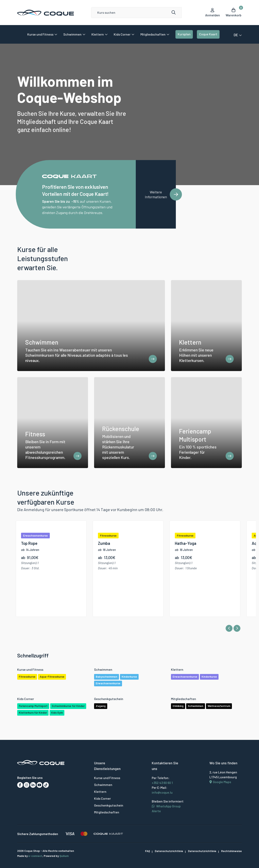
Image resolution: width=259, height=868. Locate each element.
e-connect (35, 856)
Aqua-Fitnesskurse (52, 677)
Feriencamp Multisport (33, 706)
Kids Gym (57, 713)
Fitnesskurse (27, 677)
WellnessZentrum (219, 706)
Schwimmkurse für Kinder (68, 706)
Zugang (101, 706)
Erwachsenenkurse (108, 683)
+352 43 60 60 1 (162, 783)
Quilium (64, 856)
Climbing (178, 706)
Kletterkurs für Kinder (33, 713)
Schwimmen (196, 706)
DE (238, 35)
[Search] (137, 13)
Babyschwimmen (107, 677)
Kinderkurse (129, 677)
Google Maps (220, 782)
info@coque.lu (162, 793)
